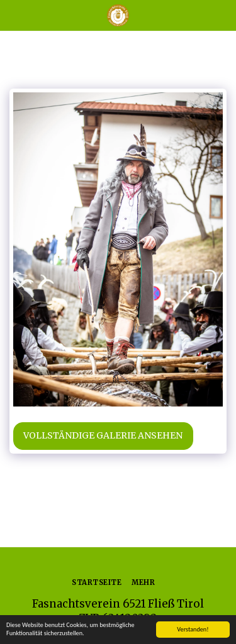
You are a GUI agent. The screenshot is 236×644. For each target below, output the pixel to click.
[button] (14, 15)
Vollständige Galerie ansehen (103, 435)
